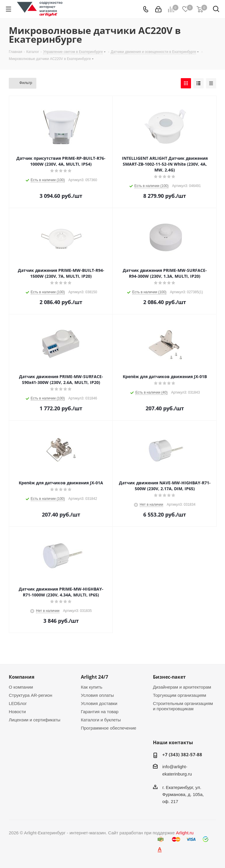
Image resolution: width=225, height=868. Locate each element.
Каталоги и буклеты (101, 720)
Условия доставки (99, 703)
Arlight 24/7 (94, 677)
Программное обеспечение (109, 728)
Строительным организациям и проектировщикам (183, 706)
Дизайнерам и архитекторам (182, 687)
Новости (17, 712)
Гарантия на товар (100, 712)
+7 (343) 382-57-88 (182, 754)
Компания (22, 677)
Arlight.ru (185, 833)
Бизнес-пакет (169, 677)
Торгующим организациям (180, 695)
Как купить (92, 687)
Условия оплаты (97, 695)
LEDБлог (18, 703)
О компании (21, 687)
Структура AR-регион (30, 695)
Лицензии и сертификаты (35, 720)
